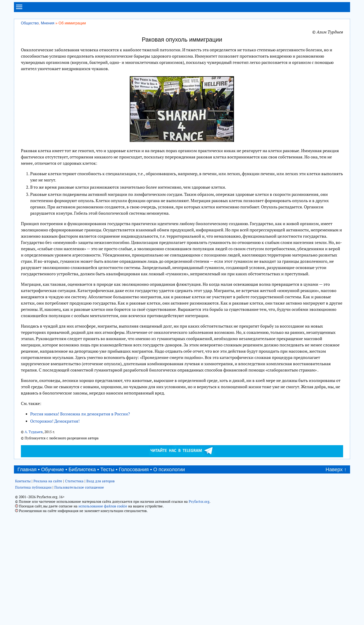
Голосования (134, 469)
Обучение (53, 469)
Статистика (74, 481)
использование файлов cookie (103, 506)
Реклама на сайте (48, 481)
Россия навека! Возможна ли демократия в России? (80, 414)
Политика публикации (33, 487)
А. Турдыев (34, 432)
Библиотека (82, 469)
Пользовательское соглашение (79, 487)
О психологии (169, 469)
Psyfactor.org (199, 501)
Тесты (107, 469)
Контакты (23, 481)
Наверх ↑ (336, 469)
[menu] (19, 9)
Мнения (48, 23)
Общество (30, 23)
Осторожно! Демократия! (55, 421)
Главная (27, 469)
